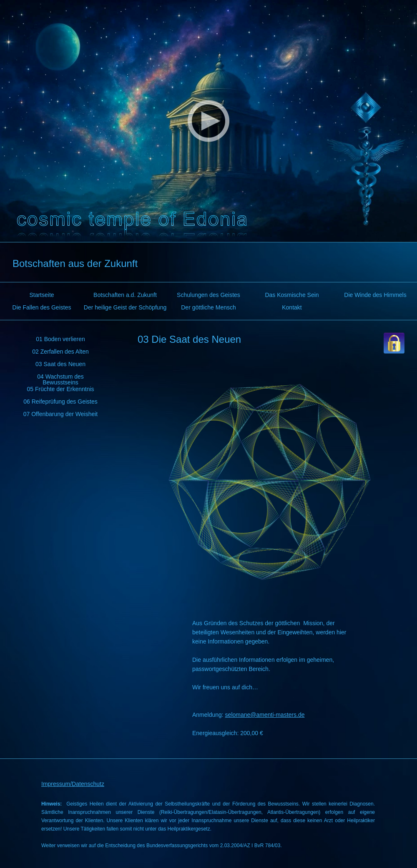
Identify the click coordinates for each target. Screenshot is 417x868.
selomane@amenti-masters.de (265, 715)
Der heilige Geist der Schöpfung (125, 307)
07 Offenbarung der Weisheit (61, 414)
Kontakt (292, 307)
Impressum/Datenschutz (73, 784)
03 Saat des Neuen (60, 364)
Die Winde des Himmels (375, 295)
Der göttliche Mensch (208, 307)
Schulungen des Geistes (208, 295)
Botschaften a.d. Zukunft (125, 295)
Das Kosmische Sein (292, 295)
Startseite (41, 295)
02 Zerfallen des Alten (60, 352)
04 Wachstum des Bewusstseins (60, 378)
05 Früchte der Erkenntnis (60, 389)
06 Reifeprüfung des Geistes (60, 402)
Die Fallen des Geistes (42, 307)
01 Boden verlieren (60, 339)
